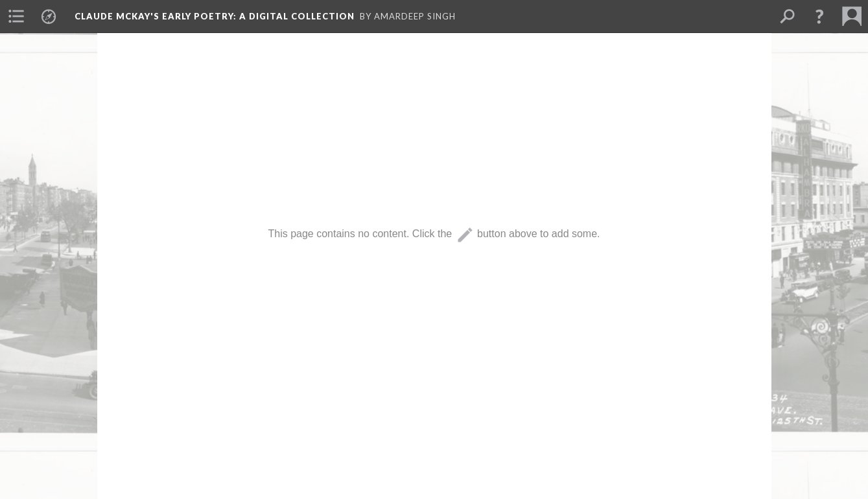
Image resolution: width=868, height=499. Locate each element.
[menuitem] (16, 16)
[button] (819, 16)
